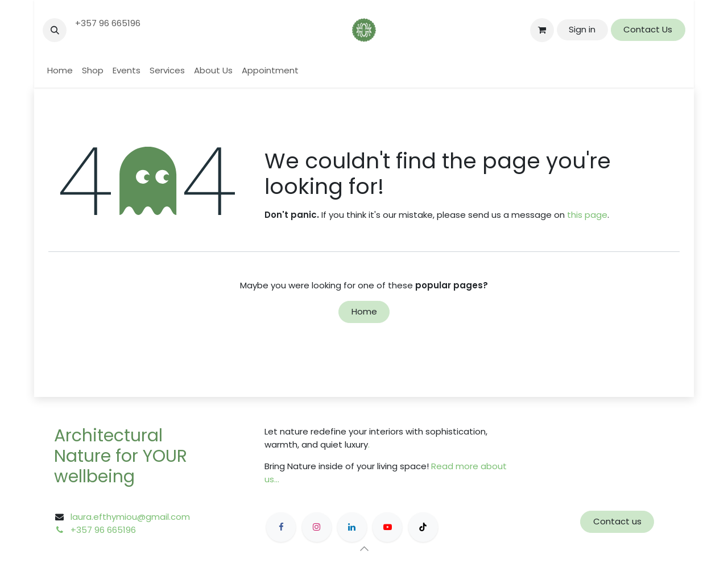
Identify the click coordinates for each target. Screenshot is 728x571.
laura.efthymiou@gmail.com (130, 517)
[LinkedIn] (352, 527)
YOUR (165, 456)
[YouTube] (387, 527)
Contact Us (648, 29)
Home (364, 311)
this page (587, 215)
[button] (55, 30)
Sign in (582, 29)
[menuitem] (60, 71)
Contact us (617, 521)
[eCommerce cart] (542, 30)
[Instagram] (317, 527)
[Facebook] (281, 527)
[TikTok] (423, 527)
